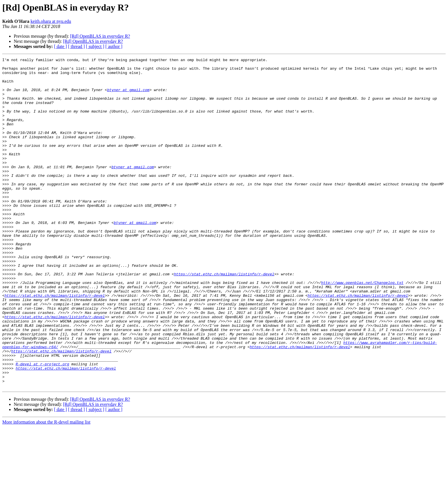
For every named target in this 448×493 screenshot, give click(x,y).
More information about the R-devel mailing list (46, 488)
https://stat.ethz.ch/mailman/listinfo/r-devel (224, 318)
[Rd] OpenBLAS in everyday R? (100, 36)
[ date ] (60, 46)
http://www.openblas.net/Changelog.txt (362, 328)
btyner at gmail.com (128, 97)
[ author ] (114, 46)
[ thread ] (76, 46)
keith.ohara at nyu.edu (51, 21)
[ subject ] (95, 46)
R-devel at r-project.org (42, 426)
